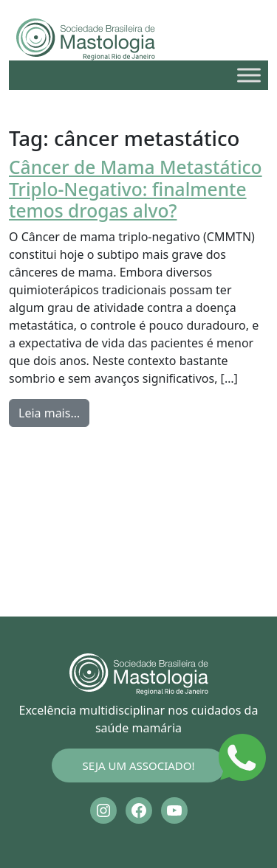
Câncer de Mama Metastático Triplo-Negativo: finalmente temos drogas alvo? (136, 189)
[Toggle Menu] (249, 75)
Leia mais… (54, 412)
